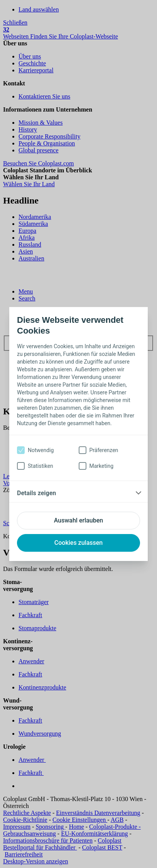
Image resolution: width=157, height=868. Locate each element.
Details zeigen (36, 493)
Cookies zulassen (78, 543)
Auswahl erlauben (78, 520)
